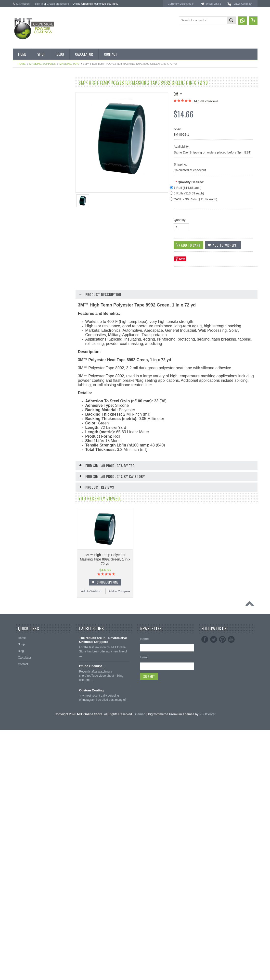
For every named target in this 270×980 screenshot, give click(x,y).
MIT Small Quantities (29, 167)
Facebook (205, 890)
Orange (20, 258)
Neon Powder (24, 341)
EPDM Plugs (24, 383)
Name (145, 889)
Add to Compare (57, 506)
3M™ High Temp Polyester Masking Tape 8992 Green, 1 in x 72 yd (105, 559)
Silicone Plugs (25, 399)
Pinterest (222, 890)
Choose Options (45, 497)
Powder (20, 158)
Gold (19, 233)
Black (19, 175)
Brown (20, 200)
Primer (20, 275)
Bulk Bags (22, 92)
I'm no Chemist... (92, 916)
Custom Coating (91, 940)
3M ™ (178, 94)
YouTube (231, 890)
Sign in (39, 4)
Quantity (180, 220)
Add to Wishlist (27, 506)
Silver (19, 300)
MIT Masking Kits (27, 142)
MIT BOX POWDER (28, 117)
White (19, 308)
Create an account (58, 4)
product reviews (206, 101)
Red (18, 291)
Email (144, 907)
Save (182, 259)
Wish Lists (214, 4)
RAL (18, 325)
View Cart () (243, 4)
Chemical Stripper (27, 150)
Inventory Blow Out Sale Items (35, 100)
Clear (19, 216)
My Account (23, 4)
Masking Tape (69, 64)
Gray (19, 250)
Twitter (214, 890)
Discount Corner (26, 109)
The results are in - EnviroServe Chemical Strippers (103, 890)
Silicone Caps (24, 366)
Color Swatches (26, 333)
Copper (20, 225)
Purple (20, 283)
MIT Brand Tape (26, 125)
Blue (18, 183)
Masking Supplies (43, 64)
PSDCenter (207, 964)
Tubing (20, 408)
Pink (18, 267)
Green (19, 242)
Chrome (21, 208)
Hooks (20, 374)
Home (22, 64)
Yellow (20, 316)
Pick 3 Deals (24, 133)
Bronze (20, 192)
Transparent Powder (29, 350)
